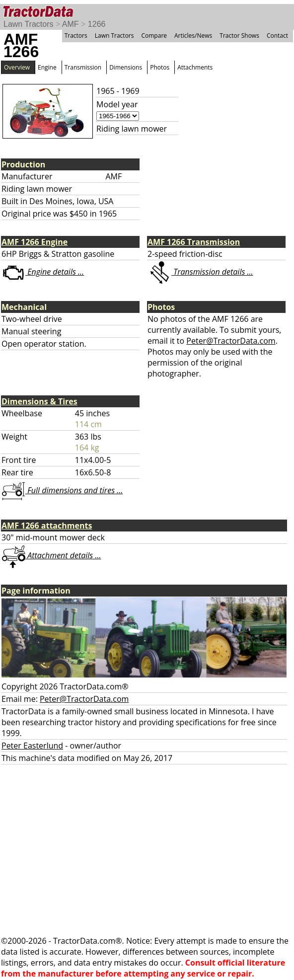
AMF (71, 24)
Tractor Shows (239, 36)
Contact (277, 36)
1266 (97, 24)
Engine (47, 67)
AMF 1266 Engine (35, 242)
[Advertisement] (147, 850)
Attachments (195, 67)
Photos (160, 67)
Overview (17, 67)
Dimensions (126, 67)
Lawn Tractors (28, 24)
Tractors (76, 36)
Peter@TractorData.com (231, 341)
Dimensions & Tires (39, 401)
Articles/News (193, 36)
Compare (154, 36)
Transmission (83, 67)
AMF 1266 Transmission (194, 242)
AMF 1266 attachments (47, 526)
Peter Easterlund (32, 746)
